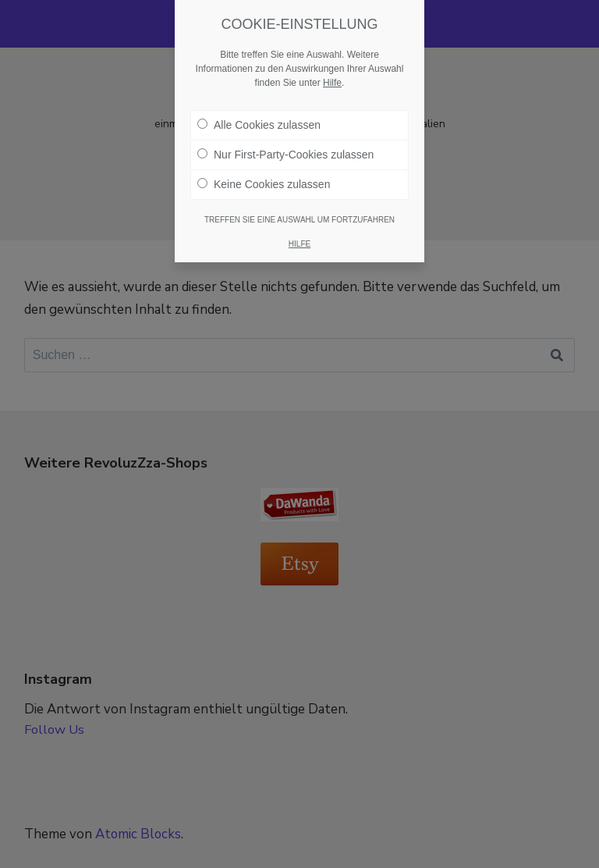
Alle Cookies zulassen (259, 125)
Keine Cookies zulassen (264, 184)
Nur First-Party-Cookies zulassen (285, 155)
